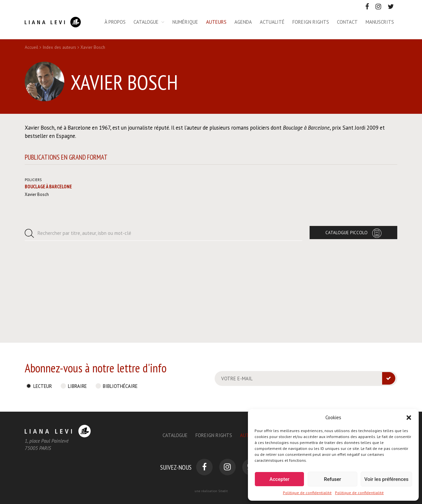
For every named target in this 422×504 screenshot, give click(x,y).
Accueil (31, 47)
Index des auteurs (59, 47)
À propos (115, 22)
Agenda (243, 22)
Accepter (279, 479)
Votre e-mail (237, 378)
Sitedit (223, 491)
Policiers (33, 263)
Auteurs (216, 22)
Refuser (332, 479)
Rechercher (84, 317)
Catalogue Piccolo (347, 316)
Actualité (272, 22)
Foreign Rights (214, 435)
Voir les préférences (386, 479)
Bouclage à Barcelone (48, 270)
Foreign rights (311, 22)
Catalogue (146, 22)
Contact (347, 22)
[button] (409, 418)
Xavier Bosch (37, 278)
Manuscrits (380, 22)
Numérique (185, 22)
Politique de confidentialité (307, 493)
